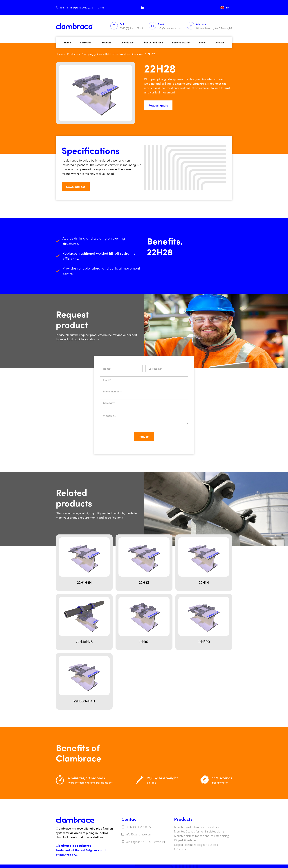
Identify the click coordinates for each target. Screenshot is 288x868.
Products (106, 42)
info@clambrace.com (170, 28)
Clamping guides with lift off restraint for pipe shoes (112, 54)
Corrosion (86, 42)
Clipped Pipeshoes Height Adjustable (196, 845)
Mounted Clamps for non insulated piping (199, 831)
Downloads (127, 42)
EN (225, 7)
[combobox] (225, 7)
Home (67, 42)
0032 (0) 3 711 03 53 (131, 28)
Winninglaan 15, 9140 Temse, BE (214, 28)
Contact (219, 42)
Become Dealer (181, 42)
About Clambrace (153, 42)
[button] (101, 187)
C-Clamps (180, 849)
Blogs (202, 42)
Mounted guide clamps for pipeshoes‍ (197, 827)
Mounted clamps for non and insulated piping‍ (201, 836)
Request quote (158, 105)
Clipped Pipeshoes (185, 840)
